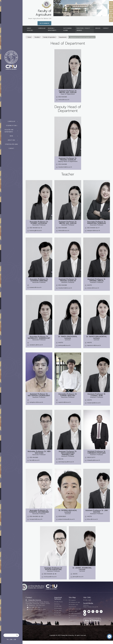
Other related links (12, 144)
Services (98, 28)
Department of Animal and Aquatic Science (82, 37)
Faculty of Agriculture (49, 37)
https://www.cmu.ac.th (91, 607)
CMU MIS (58, 612)
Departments (63, 37)
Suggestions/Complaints (77, 625)
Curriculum (42, 28)
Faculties (37, 37)
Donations (59, 608)
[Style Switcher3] (111, 3)
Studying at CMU (12, 126)
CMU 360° (87, 600)
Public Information (73, 618)
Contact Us (74, 621)
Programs (73, 600)
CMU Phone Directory (59, 603)
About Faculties (30, 29)
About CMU (13, 140)
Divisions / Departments (52, 29)
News (14, 136)
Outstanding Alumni (67, 29)
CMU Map (59, 606)
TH (8, 639)
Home (29, 37)
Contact (14, 148)
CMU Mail (59, 610)
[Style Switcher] (111, 7)
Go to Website (44, 23)
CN (15, 639)
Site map (73, 628)
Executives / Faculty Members (83, 29)
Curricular (13, 121)
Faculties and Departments (12, 131)
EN (11, 639)
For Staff (58, 614)
